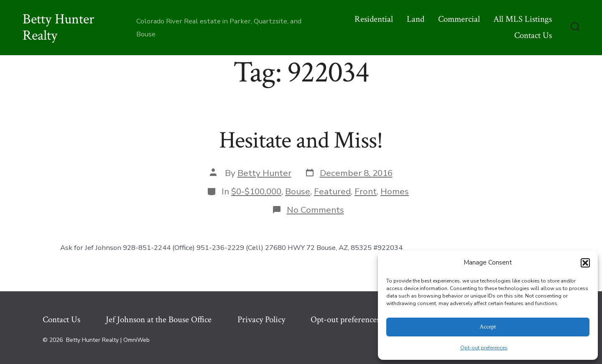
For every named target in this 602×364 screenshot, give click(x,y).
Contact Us (533, 35)
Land (416, 19)
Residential (374, 19)
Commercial (459, 19)
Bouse (298, 191)
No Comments (315, 210)
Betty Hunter (264, 173)
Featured (332, 191)
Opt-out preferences (484, 348)
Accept (488, 327)
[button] (585, 263)
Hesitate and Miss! (301, 140)
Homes (395, 191)
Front (366, 191)
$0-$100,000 (256, 191)
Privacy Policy (261, 319)
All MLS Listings (523, 19)
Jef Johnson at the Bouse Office (159, 319)
